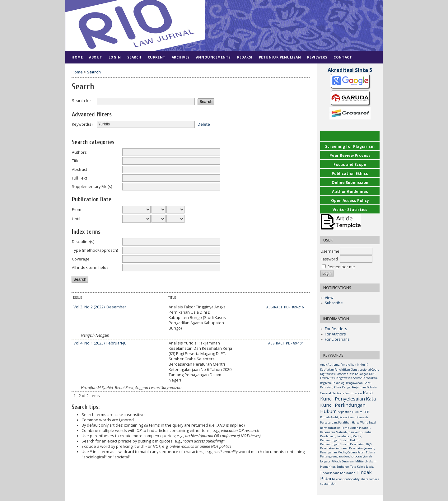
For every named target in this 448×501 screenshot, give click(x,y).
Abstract (79, 169)
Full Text (79, 178)
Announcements (213, 57)
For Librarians (337, 339)
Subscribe (334, 303)
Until (76, 219)
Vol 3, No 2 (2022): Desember (100, 307)
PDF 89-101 (295, 343)
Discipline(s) (83, 242)
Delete (204, 124)
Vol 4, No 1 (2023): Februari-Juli (101, 343)
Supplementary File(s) (92, 187)
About (96, 57)
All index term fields (90, 267)
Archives (181, 57)
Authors (79, 152)
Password (329, 259)
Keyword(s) (82, 124)
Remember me (341, 267)
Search (134, 57)
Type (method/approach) (95, 250)
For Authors (335, 334)
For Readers (336, 329)
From (77, 210)
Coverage (81, 259)
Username (330, 251)
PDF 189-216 (294, 307)
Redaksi (245, 57)
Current (157, 57)
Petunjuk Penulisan (280, 57)
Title (76, 161)
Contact (343, 57)
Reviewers (317, 57)
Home (77, 57)
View (329, 298)
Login (115, 57)
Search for (82, 101)
